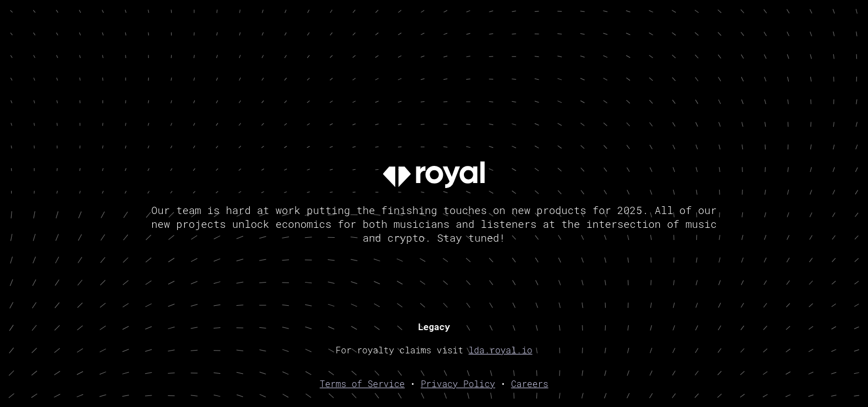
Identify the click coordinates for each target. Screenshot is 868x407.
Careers (529, 383)
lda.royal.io (500, 350)
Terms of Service (363, 383)
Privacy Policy (458, 383)
